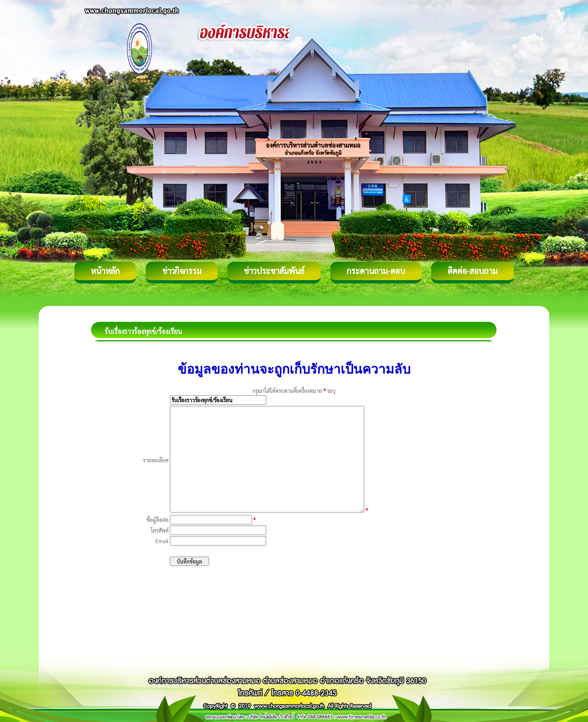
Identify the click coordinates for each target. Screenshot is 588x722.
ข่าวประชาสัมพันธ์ (274, 271)
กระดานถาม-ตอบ (376, 271)
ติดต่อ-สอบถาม (472, 271)
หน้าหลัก (105, 271)
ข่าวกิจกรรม (182, 271)
